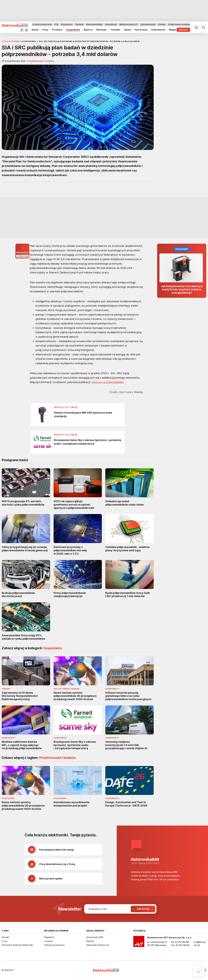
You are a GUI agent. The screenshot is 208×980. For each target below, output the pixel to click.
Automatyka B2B (95, 937)
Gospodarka (73, 30)
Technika (115, 30)
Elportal (90, 941)
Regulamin (49, 937)
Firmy (45, 30)
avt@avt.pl (200, 942)
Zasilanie (79, 24)
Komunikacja (111, 24)
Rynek (35, 30)
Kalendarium (158, 30)
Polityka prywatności (54, 945)
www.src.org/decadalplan (107, 382)
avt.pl (197, 945)
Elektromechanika (94, 24)
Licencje (48, 941)
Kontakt (6, 937)
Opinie (127, 30)
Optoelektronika (148, 24)
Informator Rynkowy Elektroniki (17, 945)
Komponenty (67, 24)
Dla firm (183, 30)
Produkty (57, 30)
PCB (56, 24)
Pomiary (162, 24)
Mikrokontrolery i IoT (129, 24)
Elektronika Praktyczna (98, 945)
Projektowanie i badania (179, 24)
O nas (5, 941)
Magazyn (174, 30)
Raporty (88, 30)
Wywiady (101, 30)
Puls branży (141, 30)
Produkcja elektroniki (42, 24)
